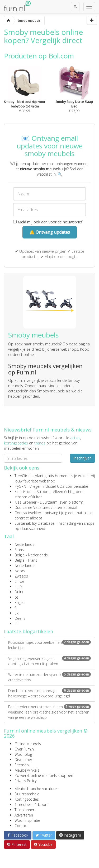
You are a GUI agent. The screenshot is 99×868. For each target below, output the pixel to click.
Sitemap (22, 765)
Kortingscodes (27, 799)
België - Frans (26, 560)
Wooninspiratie (27, 820)
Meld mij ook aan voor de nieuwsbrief (48, 222)
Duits (19, 592)
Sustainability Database (34, 523)
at (16, 624)
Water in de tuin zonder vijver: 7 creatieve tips (49, 677)
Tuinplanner (24, 810)
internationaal (65, 507)
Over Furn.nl (25, 749)
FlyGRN (20, 486)
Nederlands (24, 544)
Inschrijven (82, 458)
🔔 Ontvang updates (50, 232)
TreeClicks (23, 476)
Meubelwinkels (27, 770)
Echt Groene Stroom (32, 492)
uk (16, 613)
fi (15, 608)
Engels (20, 602)
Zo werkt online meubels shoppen (44, 775)
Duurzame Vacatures (32, 507)
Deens (20, 618)
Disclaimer (23, 760)
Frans (19, 550)
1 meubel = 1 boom (32, 804)
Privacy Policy (25, 781)
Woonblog (23, 754)
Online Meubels (28, 744)
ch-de (19, 581)
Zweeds (21, 576)
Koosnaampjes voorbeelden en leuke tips (49, 645)
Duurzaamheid (27, 794)
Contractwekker (28, 513)
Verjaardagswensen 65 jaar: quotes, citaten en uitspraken (49, 661)
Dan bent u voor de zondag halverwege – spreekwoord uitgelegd (49, 693)
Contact (21, 826)
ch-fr (18, 587)
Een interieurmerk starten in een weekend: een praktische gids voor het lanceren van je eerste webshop (49, 712)
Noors (20, 571)
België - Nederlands (31, 555)
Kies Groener (25, 502)
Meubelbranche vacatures (37, 789)
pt (16, 597)
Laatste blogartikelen (29, 631)
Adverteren (24, 815)
